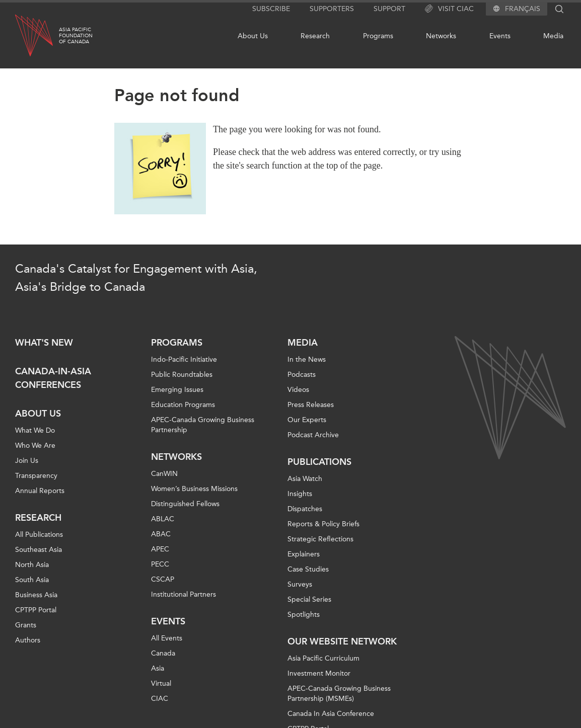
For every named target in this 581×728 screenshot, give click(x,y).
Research (315, 36)
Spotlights (304, 615)
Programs (378, 36)
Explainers (304, 554)
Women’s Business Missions (194, 489)
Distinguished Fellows (185, 504)
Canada (163, 653)
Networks (441, 36)
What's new (44, 343)
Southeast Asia (39, 550)
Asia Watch (305, 479)
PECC (160, 564)
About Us (253, 36)
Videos (298, 390)
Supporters (332, 9)
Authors (28, 640)
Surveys (300, 584)
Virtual (161, 683)
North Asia (32, 565)
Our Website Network (342, 641)
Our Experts (307, 420)
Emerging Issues (177, 390)
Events (500, 36)
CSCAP (163, 579)
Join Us (27, 461)
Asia (158, 668)
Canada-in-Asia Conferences (53, 378)
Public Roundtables (182, 375)
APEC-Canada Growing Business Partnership (203, 425)
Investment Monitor (319, 673)
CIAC (160, 699)
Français (523, 9)
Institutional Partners (184, 594)
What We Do (35, 430)
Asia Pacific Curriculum (323, 658)
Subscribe (271, 9)
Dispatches (305, 509)
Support (389, 9)
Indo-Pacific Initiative (184, 359)
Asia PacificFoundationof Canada (76, 36)
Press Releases (311, 405)
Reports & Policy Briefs (323, 524)
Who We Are (35, 446)
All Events (167, 638)
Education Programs (183, 405)
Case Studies (308, 569)
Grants (26, 625)
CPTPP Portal (36, 610)
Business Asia (36, 595)
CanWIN (164, 474)
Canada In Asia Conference (331, 714)
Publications (319, 462)
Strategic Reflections (320, 539)
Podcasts (302, 375)
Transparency (36, 476)
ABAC (161, 534)
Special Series (309, 599)
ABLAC (163, 519)
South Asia (32, 580)
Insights (300, 494)
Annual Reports (40, 491)
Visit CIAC (449, 9)
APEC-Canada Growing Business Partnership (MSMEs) (339, 694)
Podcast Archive (313, 435)
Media (553, 36)
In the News (307, 359)
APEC (160, 549)
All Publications (39, 535)
